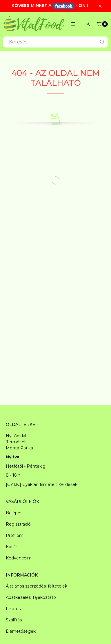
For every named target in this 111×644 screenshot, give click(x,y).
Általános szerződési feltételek (37, 586)
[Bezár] (100, 6)
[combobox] (55, 42)
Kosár (11, 547)
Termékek (16, 442)
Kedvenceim (19, 558)
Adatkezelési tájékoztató (31, 597)
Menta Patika (19, 448)
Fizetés (13, 609)
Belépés (14, 513)
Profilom (15, 535)
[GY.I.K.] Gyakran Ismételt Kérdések (42, 484)
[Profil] (88, 24)
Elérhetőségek (21, 631)
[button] (73, 24)
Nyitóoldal (16, 436)
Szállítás (14, 620)
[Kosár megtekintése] (102, 24)
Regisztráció (18, 524)
